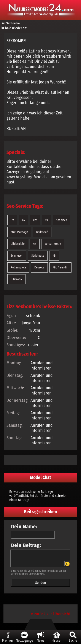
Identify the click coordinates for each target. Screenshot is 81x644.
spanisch (62, 220)
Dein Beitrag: (26, 545)
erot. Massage (19, 232)
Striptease (38, 256)
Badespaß (42, 232)
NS (35, 244)
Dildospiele (18, 244)
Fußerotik (16, 279)
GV (12, 220)
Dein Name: (24, 527)
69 (46, 220)
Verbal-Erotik (53, 244)
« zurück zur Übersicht (51, 614)
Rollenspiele (18, 267)
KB (54, 256)
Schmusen (17, 256)
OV (35, 220)
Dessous (39, 267)
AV (24, 220)
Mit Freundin (60, 267)
